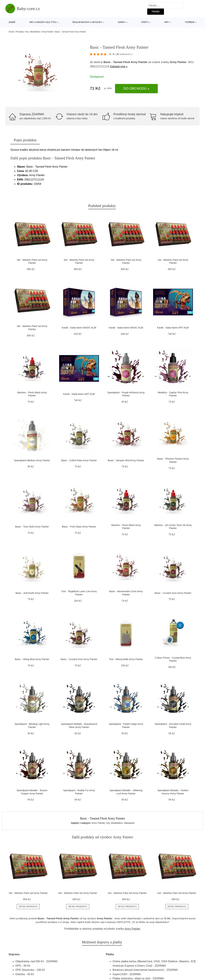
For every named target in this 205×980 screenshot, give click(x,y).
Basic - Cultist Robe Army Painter (79, 460)
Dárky (122, 22)
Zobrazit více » (119, 66)
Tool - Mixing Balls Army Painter (126, 659)
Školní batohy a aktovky (87, 22)
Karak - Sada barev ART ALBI (173, 328)
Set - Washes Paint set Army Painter (28, 893)
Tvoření (190, 22)
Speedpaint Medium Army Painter (32, 460)
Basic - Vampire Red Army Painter (126, 460)
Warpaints (129, 823)
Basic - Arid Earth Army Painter (32, 593)
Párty (145, 22)
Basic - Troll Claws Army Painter (79, 527)
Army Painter (47, 32)
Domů (12, 22)
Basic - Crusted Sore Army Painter (173, 593)
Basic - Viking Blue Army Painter (32, 659)
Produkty (20, 32)
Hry (167, 22)
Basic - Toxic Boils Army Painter (32, 527)
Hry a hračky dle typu (43, 22)
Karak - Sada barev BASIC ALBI (79, 328)
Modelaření (35, 32)
